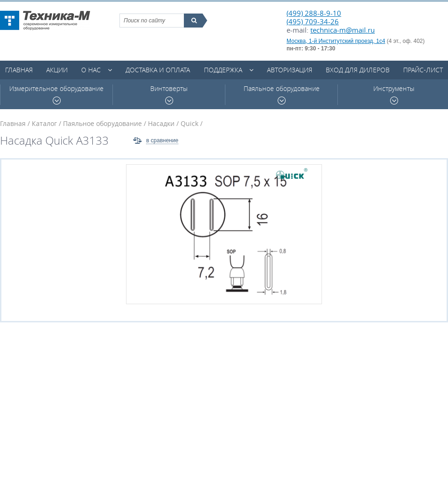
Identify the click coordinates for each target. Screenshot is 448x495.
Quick (189, 123)
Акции (57, 70)
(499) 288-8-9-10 (314, 13)
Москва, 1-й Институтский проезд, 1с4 (336, 41)
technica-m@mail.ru (343, 30)
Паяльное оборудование (282, 94)
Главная (19, 70)
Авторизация (290, 70)
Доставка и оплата (158, 70)
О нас (91, 70)
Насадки (161, 123)
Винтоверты (169, 94)
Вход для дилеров (358, 70)
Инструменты (394, 94)
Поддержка (223, 70)
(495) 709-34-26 (313, 21)
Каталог (44, 123)
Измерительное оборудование (56, 94)
